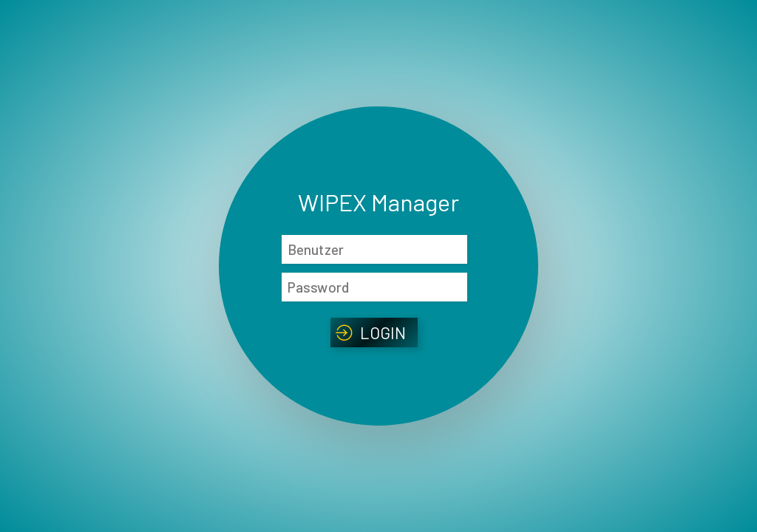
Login (383, 332)
